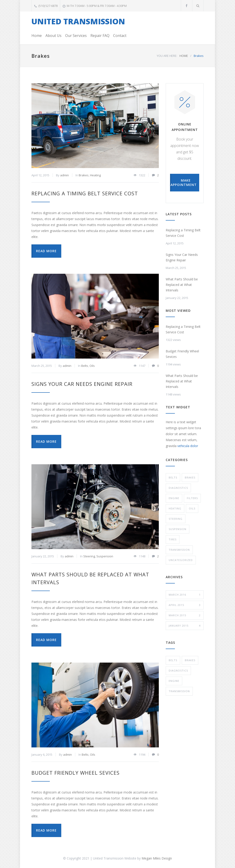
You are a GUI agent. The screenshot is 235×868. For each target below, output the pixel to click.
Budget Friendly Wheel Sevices (76, 773)
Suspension (105, 556)
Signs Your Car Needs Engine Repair (82, 384)
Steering (89, 556)
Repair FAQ (100, 36)
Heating (95, 175)
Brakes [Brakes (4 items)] (190, 660)
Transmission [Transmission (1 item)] (179, 691)
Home (37, 36)
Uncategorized (181, 560)
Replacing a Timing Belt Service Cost (85, 193)
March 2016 (185, 595)
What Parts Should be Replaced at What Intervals (182, 285)
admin (64, 175)
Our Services (76, 36)
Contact (120, 36)
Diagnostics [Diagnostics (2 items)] (178, 670)
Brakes (84, 175)
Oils (92, 366)
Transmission (179, 550)
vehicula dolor (188, 446)
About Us (53, 36)
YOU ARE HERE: (167, 56)
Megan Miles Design (157, 858)
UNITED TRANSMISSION (78, 21)
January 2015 (185, 626)
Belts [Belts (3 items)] (173, 660)
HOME (184, 56)
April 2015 (185, 605)
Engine (174, 498)
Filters (192, 498)
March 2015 (185, 615)
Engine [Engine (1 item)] (174, 681)
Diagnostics (178, 488)
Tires (173, 539)
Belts (85, 366)
